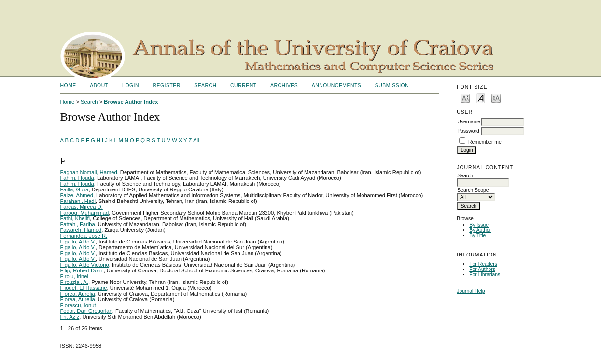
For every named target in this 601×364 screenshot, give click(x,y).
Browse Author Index (131, 102)
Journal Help (471, 291)
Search (205, 86)
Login (131, 86)
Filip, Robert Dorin (82, 270)
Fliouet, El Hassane (84, 288)
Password (468, 131)
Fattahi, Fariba (78, 224)
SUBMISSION (392, 86)
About (99, 86)
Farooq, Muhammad (85, 213)
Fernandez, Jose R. (84, 236)
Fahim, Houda (77, 178)
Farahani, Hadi (78, 201)
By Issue (479, 225)
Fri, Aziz (70, 317)
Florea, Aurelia (78, 294)
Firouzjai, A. (74, 282)
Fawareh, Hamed (81, 230)
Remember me (485, 142)
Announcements (337, 86)
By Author (480, 230)
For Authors (482, 269)
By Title (477, 236)
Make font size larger (496, 98)
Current (243, 86)
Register (166, 86)
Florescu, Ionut (78, 305)
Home (68, 86)
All (196, 140)
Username (469, 122)
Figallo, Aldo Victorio (85, 265)
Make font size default (481, 98)
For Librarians (485, 275)
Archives (284, 86)
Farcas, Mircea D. (82, 207)
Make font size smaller (465, 98)
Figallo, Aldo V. (78, 242)
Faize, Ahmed (77, 195)
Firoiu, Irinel (74, 276)
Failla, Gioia (75, 189)
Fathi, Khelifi (75, 218)
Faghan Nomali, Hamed (89, 172)
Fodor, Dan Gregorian (86, 311)
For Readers (483, 264)
